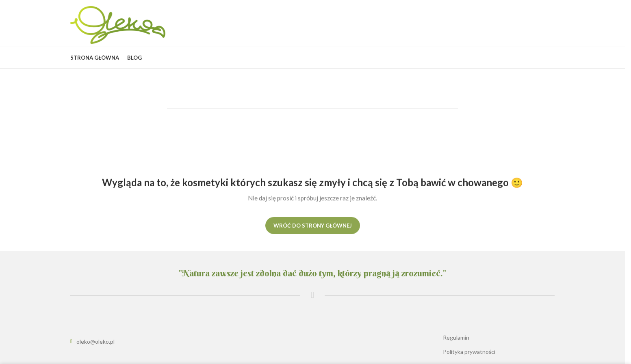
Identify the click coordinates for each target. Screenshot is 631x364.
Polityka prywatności (469, 352)
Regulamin (456, 337)
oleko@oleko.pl (95, 341)
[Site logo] (118, 25)
